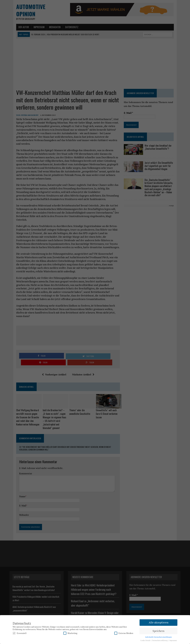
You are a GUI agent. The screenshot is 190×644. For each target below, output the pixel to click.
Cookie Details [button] (145, 640)
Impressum (173, 640)
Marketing (70, 633)
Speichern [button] (158, 631)
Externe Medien (124, 633)
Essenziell (20, 633)
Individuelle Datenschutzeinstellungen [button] (159, 637)
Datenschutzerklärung (160, 640)
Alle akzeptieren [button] (159, 622)
